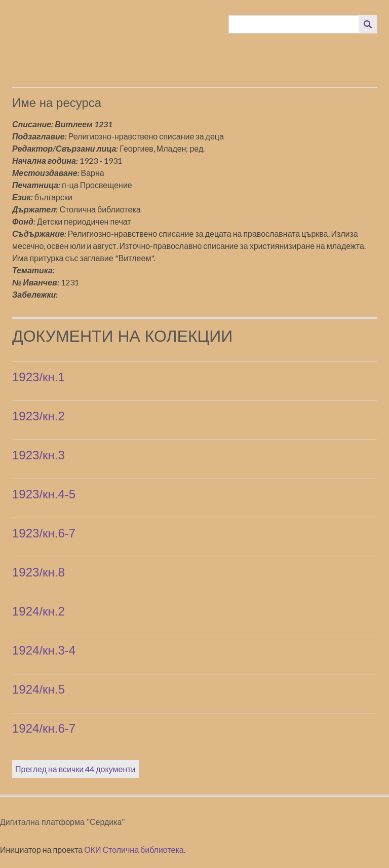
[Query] (294, 24)
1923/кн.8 (38, 572)
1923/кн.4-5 (44, 494)
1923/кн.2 (38, 416)
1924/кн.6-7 (44, 728)
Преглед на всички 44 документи (75, 769)
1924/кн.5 (38, 689)
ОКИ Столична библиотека (134, 849)
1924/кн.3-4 (44, 650)
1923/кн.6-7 (44, 533)
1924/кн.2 (38, 611)
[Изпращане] (368, 24)
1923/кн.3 (38, 455)
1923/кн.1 (38, 377)
